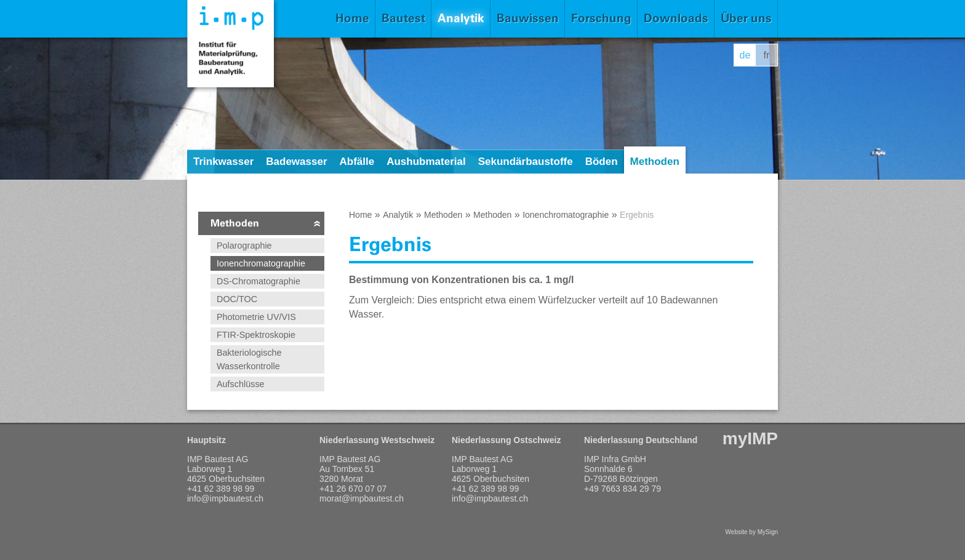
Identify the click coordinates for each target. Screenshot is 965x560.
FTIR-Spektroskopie (256, 335)
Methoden (655, 162)
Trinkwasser (223, 162)
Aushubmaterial (426, 162)
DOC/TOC (237, 299)
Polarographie (244, 246)
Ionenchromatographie (261, 263)
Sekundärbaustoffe (526, 162)
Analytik (461, 18)
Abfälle (357, 162)
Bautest (403, 18)
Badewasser (296, 162)
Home (352, 18)
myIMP (750, 438)
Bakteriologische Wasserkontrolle (249, 359)
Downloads (676, 18)
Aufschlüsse (241, 384)
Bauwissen (528, 18)
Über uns (746, 18)
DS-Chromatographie (258, 281)
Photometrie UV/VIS (256, 317)
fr (767, 55)
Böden (602, 162)
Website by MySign (752, 532)
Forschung (601, 18)
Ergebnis (637, 215)
